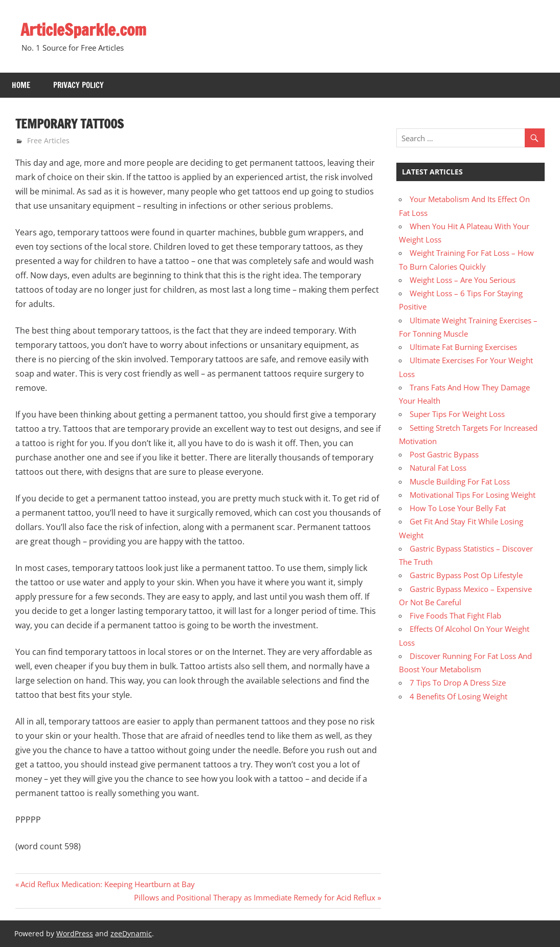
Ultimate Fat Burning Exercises (463, 347)
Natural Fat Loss (438, 468)
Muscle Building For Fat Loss (460, 481)
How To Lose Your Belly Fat (458, 508)
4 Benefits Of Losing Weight (458, 696)
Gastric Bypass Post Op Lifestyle (466, 575)
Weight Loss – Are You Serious (463, 280)
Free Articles (48, 140)
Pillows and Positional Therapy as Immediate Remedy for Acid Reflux (255, 897)
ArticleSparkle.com (84, 30)
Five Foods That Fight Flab (455, 615)
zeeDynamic (131, 933)
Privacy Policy (79, 85)
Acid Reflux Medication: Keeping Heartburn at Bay (107, 884)
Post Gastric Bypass (444, 454)
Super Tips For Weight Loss (457, 414)
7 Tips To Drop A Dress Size (458, 682)
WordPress (75, 933)
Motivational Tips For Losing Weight (473, 495)
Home (21, 85)
